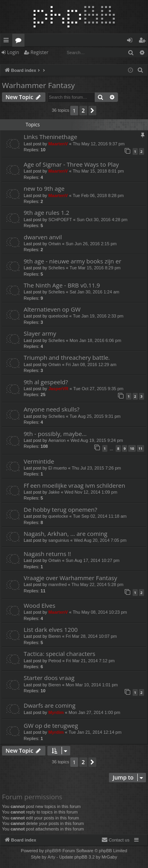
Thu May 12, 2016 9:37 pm (98, 144)
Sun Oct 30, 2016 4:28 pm (102, 220)
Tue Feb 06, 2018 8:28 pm (98, 195)
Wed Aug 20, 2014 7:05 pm (100, 540)
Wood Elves (39, 605)
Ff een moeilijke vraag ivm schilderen (74, 485)
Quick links (8, 41)
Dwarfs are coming (50, 705)
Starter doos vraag (49, 678)
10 (132, 448)
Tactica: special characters (59, 654)
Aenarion (57, 440)
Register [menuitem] (144, 41)
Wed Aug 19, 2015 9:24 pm (97, 440)
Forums (20, 41)
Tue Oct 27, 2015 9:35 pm (98, 389)
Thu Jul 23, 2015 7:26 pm (96, 468)
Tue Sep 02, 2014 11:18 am (100, 516)
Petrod (54, 661)
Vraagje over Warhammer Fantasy (70, 578)
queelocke (58, 316)
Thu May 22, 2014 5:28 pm (97, 584)
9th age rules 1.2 (47, 212)
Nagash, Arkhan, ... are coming (66, 534)
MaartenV (58, 144)
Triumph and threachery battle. (67, 357)
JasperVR (58, 389)
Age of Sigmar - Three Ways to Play (71, 164)
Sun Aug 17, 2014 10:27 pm (92, 560)
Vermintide (39, 461)
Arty (52, 857)
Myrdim (56, 712)
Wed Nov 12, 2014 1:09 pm (91, 492)
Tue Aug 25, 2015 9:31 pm (95, 416)
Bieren (54, 636)
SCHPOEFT (60, 220)
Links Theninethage (51, 137)
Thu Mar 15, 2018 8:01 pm (98, 171)
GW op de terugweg (51, 725)
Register (39, 52)
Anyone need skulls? (52, 409)
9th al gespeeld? (46, 382)
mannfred (57, 584)
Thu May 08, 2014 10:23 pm (100, 612)
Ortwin (54, 244)
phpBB (52, 851)
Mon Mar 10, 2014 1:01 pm (92, 685)
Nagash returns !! (47, 554)
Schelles (56, 268)
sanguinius (59, 540)
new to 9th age (44, 188)
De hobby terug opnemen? (60, 509)
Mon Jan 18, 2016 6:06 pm (95, 340)
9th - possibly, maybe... (55, 434)
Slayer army (40, 333)
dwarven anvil (43, 237)
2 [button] (83, 110)
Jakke (54, 492)
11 (141, 448)
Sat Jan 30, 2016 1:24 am (94, 292)
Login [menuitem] (131, 41)
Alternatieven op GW (52, 309)
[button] (92, 111)
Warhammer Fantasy (38, 85)
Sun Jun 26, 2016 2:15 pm (91, 244)
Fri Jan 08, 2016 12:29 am (91, 364)
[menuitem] (141, 70)
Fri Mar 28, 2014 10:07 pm (91, 636)
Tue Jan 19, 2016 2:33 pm (98, 316)
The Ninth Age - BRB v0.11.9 (62, 285)
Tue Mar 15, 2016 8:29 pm (95, 268)
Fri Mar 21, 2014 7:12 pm (90, 661)
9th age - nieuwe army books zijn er (72, 261)
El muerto (57, 468)
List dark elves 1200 (51, 629)
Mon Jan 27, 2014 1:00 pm (95, 712)
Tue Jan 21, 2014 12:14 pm (95, 732)
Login (13, 52)
